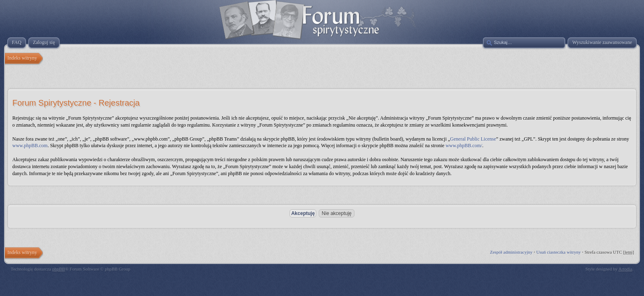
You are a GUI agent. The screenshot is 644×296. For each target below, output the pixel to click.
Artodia (626, 269)
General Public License (473, 139)
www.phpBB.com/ (464, 146)
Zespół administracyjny (511, 252)
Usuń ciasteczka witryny (559, 252)
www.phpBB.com (30, 146)
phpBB (59, 269)
